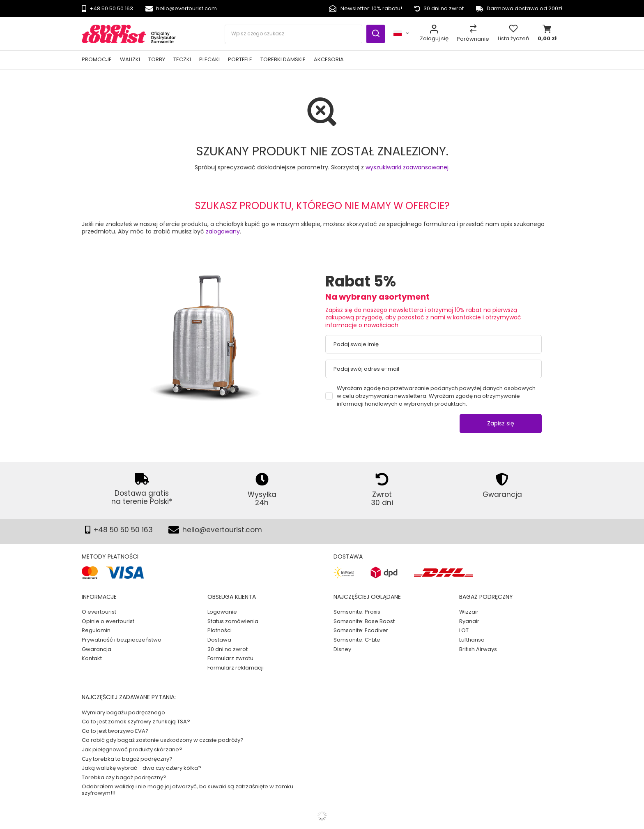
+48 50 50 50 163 (111, 9)
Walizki (130, 59)
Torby (157, 59)
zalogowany (223, 231)
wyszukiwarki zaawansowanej (407, 167)
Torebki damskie (283, 59)
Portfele (240, 59)
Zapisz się (501, 423)
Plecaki (209, 59)
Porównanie (473, 39)
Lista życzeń (513, 38)
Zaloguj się (434, 38)
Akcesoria (329, 59)
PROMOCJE (97, 59)
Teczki (182, 59)
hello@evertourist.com (186, 9)
